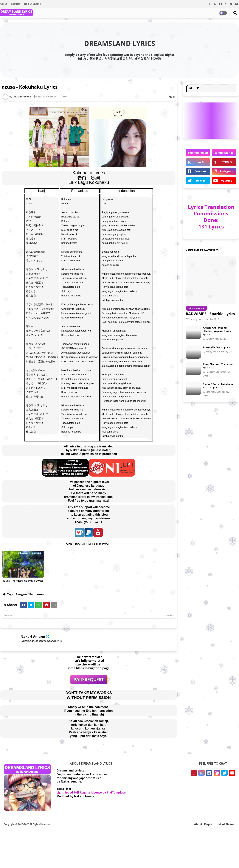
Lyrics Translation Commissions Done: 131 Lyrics (211, 217)
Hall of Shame (32, 4)
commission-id (224, 153)
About (4, 4)
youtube (227, 181)
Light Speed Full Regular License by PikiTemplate (91, 792)
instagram (227, 171)
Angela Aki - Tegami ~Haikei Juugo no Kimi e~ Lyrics (218, 331)
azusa (40, 594)
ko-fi (201, 162)
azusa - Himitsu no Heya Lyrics (23, 581)
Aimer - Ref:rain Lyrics (216, 347)
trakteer (227, 162)
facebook (201, 171)
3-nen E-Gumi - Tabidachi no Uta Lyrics (218, 386)
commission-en (198, 153)
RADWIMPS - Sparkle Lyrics (210, 314)
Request (16, 4)
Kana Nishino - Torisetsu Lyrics (218, 366)
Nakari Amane (33, 637)
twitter (201, 181)
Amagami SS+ (24, 594)
